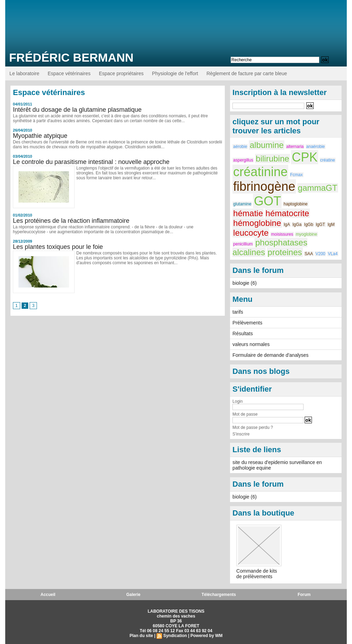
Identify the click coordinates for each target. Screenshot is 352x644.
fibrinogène (264, 186)
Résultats (243, 333)
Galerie (133, 595)
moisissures (282, 234)
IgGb (309, 225)
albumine (266, 145)
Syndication (175, 636)
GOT (267, 201)
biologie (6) (244, 283)
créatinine (260, 172)
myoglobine (307, 234)
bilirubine (273, 159)
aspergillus (243, 160)
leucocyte (251, 233)
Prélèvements (247, 323)
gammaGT (318, 188)
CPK (305, 157)
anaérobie (316, 147)
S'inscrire (241, 434)
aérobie (240, 147)
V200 (320, 254)
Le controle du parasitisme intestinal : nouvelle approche (91, 162)
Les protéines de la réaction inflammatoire (71, 221)
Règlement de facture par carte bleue (247, 73)
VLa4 (333, 254)
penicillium (243, 244)
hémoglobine (257, 223)
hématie (248, 213)
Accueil (48, 595)
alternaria (295, 147)
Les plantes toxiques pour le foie (58, 247)
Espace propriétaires (121, 73)
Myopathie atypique (40, 136)
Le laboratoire (24, 73)
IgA (287, 225)
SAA (309, 254)
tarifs (238, 312)
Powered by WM (206, 636)
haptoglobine (296, 204)
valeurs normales (251, 344)
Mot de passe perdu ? (253, 427)
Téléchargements (219, 595)
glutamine (242, 204)
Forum (304, 595)
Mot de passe (245, 414)
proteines (285, 252)
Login (238, 401)
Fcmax (297, 175)
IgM (331, 225)
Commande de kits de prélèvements (257, 574)
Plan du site (141, 636)
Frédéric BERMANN (71, 57)
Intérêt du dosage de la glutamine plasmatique (77, 110)
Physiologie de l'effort (175, 73)
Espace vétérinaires (69, 73)
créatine (328, 160)
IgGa (297, 225)
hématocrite (287, 213)
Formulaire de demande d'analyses (270, 355)
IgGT (320, 225)
